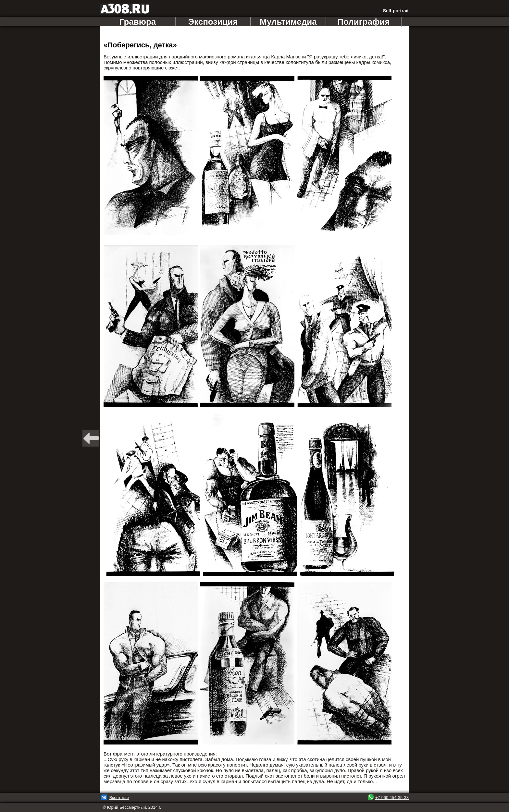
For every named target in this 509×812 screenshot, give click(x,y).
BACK (91, 438)
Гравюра (138, 21)
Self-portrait (396, 11)
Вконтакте (119, 798)
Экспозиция (213, 21)
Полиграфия (364, 22)
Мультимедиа (288, 21)
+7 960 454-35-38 (392, 798)
